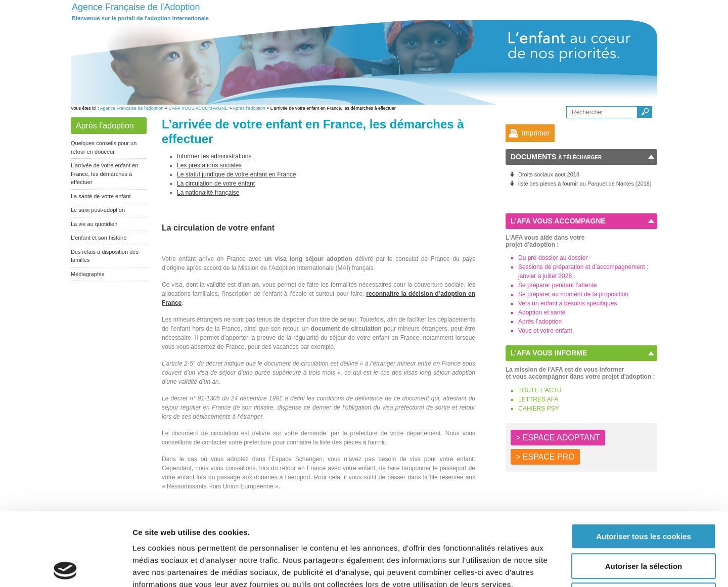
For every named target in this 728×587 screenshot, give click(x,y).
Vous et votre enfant (545, 331)
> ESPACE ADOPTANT (558, 438)
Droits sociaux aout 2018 (549, 174)
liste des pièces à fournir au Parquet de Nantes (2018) (585, 184)
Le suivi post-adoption (98, 210)
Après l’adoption (249, 108)
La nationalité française (208, 193)
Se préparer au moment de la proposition (573, 294)
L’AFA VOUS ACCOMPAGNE (198, 108)
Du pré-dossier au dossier (553, 258)
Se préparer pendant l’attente (557, 285)
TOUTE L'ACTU (540, 390)
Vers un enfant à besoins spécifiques (567, 303)
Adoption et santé (542, 312)
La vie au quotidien (94, 224)
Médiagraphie (88, 274)
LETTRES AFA (538, 399)
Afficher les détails (557, 567)
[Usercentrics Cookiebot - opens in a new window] (65, 567)
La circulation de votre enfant (216, 184)
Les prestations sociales (209, 165)
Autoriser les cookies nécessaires (644, 523)
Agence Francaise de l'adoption (132, 108)
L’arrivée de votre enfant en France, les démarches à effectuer (104, 174)
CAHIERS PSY (539, 409)
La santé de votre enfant (101, 196)
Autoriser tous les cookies (644, 463)
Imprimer (536, 133)
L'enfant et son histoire (99, 238)
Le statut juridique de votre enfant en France (236, 174)
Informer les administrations (214, 156)
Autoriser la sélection (644, 493)
